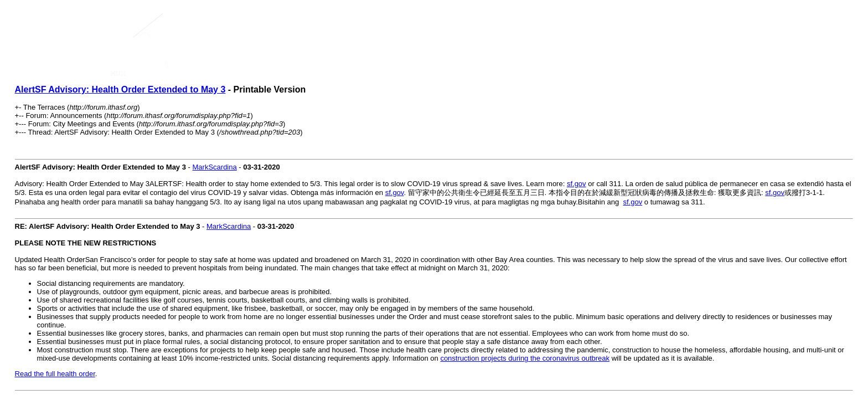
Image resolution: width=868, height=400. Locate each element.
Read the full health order (55, 374)
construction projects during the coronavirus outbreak (525, 358)
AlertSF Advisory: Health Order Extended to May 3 (120, 89)
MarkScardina (215, 167)
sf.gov (577, 184)
